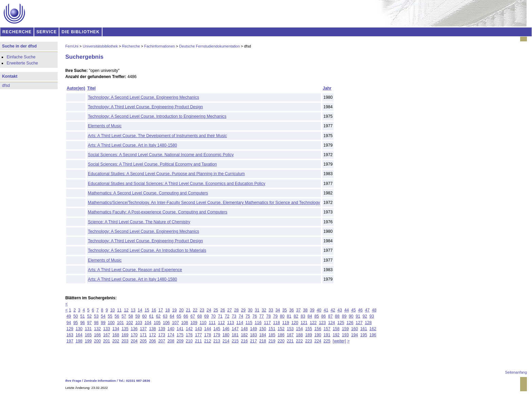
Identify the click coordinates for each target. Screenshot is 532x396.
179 (217, 335)
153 (290, 329)
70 (213, 316)
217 (253, 341)
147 (235, 329)
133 (107, 329)
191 (327, 335)
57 (124, 316)
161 (364, 329)
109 (194, 323)
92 (365, 316)
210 (189, 341)
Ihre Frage (73, 381)
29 (243, 310)
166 (97, 335)
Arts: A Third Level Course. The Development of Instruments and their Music (157, 136)
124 (331, 323)
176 (189, 335)
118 (277, 323)
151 (272, 329)
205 (143, 341)
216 (244, 341)
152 (281, 329)
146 (226, 329)
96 (82, 323)
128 (368, 323)
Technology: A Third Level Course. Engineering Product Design (145, 107)
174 (171, 335)
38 (305, 310)
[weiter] (339, 341)
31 (257, 310)
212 (208, 341)
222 (299, 341)
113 (230, 323)
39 (312, 310)
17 (161, 310)
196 (373, 335)
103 (139, 323)
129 (70, 329)
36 (291, 310)
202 (116, 341)
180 (226, 335)
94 (69, 323)
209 (180, 341)
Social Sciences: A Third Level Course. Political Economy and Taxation (152, 164)
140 (171, 329)
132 (97, 329)
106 (166, 323)
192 (336, 335)
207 (161, 341)
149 (253, 329)
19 (174, 310)
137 (143, 329)
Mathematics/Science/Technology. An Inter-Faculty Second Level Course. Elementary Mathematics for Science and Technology (204, 203)
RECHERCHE (17, 32)
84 (310, 316)
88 (337, 316)
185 (272, 335)
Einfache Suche (21, 57)
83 (303, 316)
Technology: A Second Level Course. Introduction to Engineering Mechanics (157, 116)
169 (125, 335)
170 (134, 335)
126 (350, 323)
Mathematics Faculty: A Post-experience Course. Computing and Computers (158, 212)
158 (336, 329)
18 (168, 310)
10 (113, 310)
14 (140, 310)
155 (308, 329)
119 (286, 323)
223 (308, 341)
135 (125, 329)
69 (207, 316)
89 (344, 316)
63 (165, 316)
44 (347, 310)
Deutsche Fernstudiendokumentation (210, 46)
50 (76, 316)
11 (119, 310)
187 (290, 335)
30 (250, 310)
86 (324, 316)
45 (354, 310)
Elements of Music (105, 126)
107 (175, 323)
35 (285, 310)
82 (296, 316)
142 (189, 329)
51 (82, 316)
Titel (91, 88)
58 (131, 316)
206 (152, 341)
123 (322, 323)
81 (289, 316)
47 (367, 310)
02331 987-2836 (138, 381)
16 (154, 310)
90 (351, 316)
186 (281, 335)
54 (103, 316)
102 (130, 323)
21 (188, 310)
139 (161, 329)
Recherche (131, 46)
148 (244, 329)
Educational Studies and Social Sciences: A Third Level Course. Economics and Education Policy (177, 184)
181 (235, 335)
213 (217, 341)
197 (70, 341)
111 (212, 323)
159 (345, 329)
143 (198, 329)
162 (373, 329)
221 (290, 341)
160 (355, 329)
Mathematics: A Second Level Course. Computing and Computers (148, 193)
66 (186, 316)
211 (198, 341)
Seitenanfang (516, 372)
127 (359, 323)
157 (327, 329)
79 (275, 316)
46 (360, 310)
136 (134, 329)
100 (111, 323)
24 (209, 310)
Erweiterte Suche (22, 63)
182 (244, 335)
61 (151, 316)
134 (116, 329)
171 (143, 335)
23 (202, 310)
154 (299, 329)
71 (220, 316)
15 (147, 310)
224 (318, 341)
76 (255, 316)
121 (304, 323)
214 (226, 341)
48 (374, 310)
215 (235, 341)
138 (152, 329)
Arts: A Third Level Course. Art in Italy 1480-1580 (132, 145)
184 (263, 335)
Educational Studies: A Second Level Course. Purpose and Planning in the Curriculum (166, 174)
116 (258, 323)
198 (79, 341)
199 (88, 341)
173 (161, 335)
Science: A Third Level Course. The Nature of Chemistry (139, 222)
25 (216, 310)
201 (107, 341)
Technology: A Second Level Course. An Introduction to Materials (147, 250)
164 (79, 335)
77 (262, 316)
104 (148, 323)
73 (234, 316)
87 (330, 316)
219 (272, 341)
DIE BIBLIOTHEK (81, 32)
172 (152, 335)
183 (253, 335)
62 (158, 316)
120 (295, 323)
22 (195, 310)
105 (157, 323)
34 (278, 310)
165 (88, 335)
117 (267, 323)
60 (145, 316)
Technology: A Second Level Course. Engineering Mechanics (144, 97)
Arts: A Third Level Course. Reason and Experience (135, 270)
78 (268, 316)
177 (198, 335)
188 (299, 335)
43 (340, 310)
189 (308, 335)
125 (341, 323)
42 (333, 310)
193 (345, 335)
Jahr (327, 88)
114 (240, 323)
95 (76, 323)
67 (193, 316)
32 (264, 310)
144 (208, 329)
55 (110, 316)
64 (172, 316)
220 (281, 341)
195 (364, 335)
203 (125, 341)
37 (299, 310)
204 (134, 341)
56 (117, 316)
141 (180, 329)
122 (313, 323)
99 (103, 323)
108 (185, 323)
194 (355, 335)
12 (126, 310)
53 (96, 316)
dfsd (6, 86)
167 (107, 335)
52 (90, 316)
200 (97, 341)
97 (90, 323)
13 (133, 310)
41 (326, 310)
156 (318, 329)
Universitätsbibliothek (100, 46)
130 (79, 329)
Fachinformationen (160, 46)
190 (318, 335)
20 (182, 310)
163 (70, 335)
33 (271, 310)
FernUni (72, 46)
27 (230, 310)
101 (120, 323)
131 (88, 329)
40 (319, 310)
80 (282, 316)
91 (358, 316)
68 (199, 316)
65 (179, 316)
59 (138, 316)
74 (241, 316)
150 (263, 329)
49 (69, 316)
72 (227, 316)
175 (180, 335)
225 (327, 341)
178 (208, 335)
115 (249, 323)
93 (372, 316)
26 (223, 310)
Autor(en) (76, 88)
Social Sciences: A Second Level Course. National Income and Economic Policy (161, 155)
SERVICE (46, 32)
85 (317, 316)
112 (221, 323)
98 (96, 323)
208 (171, 341)
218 (263, 341)
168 (116, 335)
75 (248, 316)
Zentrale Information (100, 381)
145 (217, 329)
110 (203, 323)
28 (236, 310)
